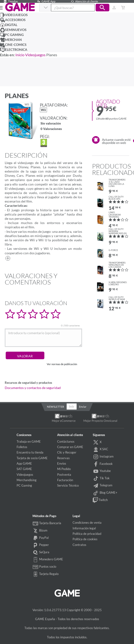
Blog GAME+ (105, 493)
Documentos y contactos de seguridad (33, 388)
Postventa (64, 475)
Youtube (102, 471)
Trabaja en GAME (29, 441)
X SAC (100, 450)
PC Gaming (24, 485)
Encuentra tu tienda (30, 452)
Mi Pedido (64, 469)
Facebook (103, 464)
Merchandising (27, 480)
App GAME (24, 463)
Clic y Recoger (67, 452)
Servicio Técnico (68, 485)
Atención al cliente (84, 1)
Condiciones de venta (87, 523)
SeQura (41, 553)
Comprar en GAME (70, 447)
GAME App (46, 1)
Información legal (84, 528)
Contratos (79, 545)
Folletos (22, 447)
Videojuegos (35, 55)
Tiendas (10, 1)
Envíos (62, 463)
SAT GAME (24, 469)
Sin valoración (51, 124)
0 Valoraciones (51, 129)
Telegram (103, 486)
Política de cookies (85, 539)
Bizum (40, 531)
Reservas (63, 458)
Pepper (41, 545)
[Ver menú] (0, 8)
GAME (20, 7)
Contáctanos (66, 441)
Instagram (103, 457)
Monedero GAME (48, 560)
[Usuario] (114, 8)
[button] (102, 8)
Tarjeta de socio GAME (32, 458)
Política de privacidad (87, 534)
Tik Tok (101, 479)
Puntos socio (44, 567)
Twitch (100, 500)
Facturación (65, 480)
